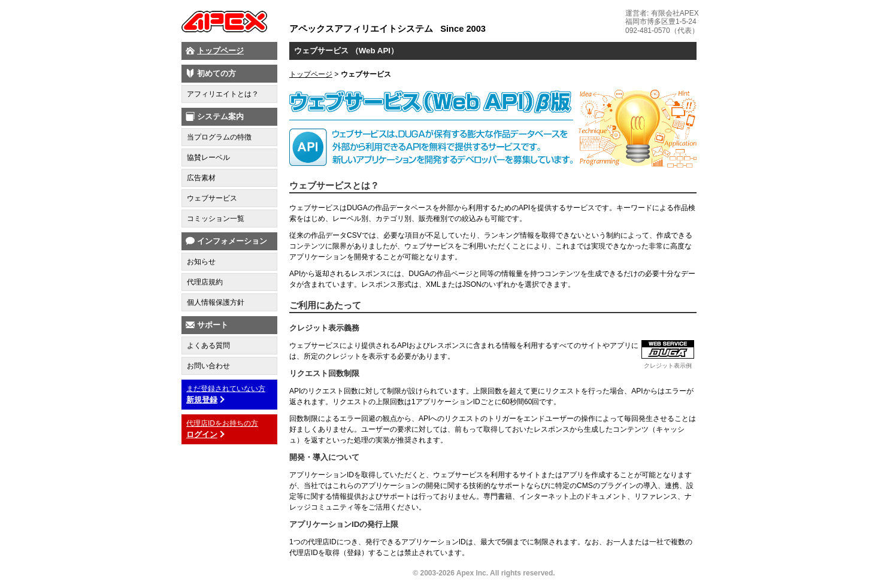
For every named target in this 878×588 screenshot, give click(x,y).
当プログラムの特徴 (219, 137)
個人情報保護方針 (216, 302)
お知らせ (201, 262)
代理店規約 (205, 282)
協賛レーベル (208, 157)
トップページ (220, 51)
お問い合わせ (208, 366)
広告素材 (201, 178)
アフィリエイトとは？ (223, 94)
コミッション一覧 (216, 219)
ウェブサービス (212, 198)
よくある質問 (208, 345)
